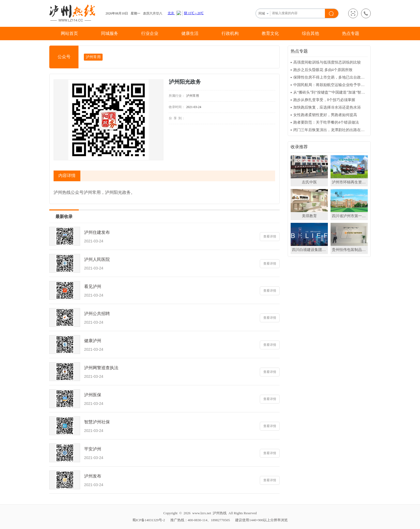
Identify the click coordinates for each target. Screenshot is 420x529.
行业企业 (150, 33)
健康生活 (190, 33)
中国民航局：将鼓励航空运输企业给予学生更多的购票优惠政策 (331, 85)
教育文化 (270, 33)
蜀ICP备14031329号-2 (149, 520)
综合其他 (310, 33)
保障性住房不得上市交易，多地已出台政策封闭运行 (331, 77)
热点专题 (351, 33)
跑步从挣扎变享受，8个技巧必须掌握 (324, 100)
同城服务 (110, 33)
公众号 (64, 57)
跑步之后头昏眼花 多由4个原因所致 (323, 70)
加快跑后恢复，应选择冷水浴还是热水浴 (327, 107)
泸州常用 (93, 57)
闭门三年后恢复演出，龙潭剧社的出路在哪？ (331, 130)
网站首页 (69, 33)
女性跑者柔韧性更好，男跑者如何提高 (325, 115)
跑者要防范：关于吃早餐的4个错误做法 (326, 122)
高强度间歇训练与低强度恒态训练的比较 (327, 62)
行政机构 (230, 33)
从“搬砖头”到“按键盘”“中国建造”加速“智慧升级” (331, 92)
